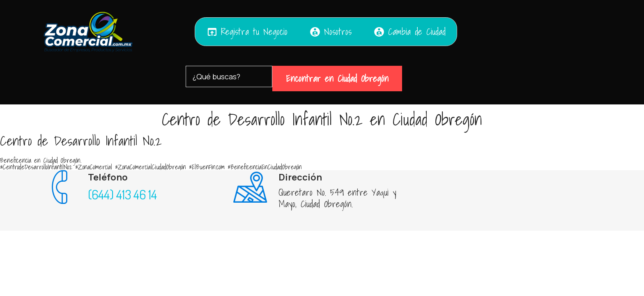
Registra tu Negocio (247, 32)
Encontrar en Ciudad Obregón (337, 79)
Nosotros (330, 32)
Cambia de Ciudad (409, 32)
